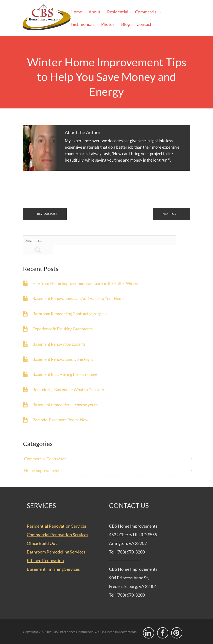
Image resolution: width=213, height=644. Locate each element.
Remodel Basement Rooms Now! (61, 420)
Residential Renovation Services (57, 526)
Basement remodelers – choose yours (65, 405)
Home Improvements (43, 471)
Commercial (146, 12)
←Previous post (45, 214)
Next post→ (172, 214)
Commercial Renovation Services (57, 535)
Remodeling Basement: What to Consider (68, 390)
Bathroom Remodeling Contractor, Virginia (70, 314)
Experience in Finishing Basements (63, 329)
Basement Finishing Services (53, 569)
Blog (126, 24)
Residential (118, 12)
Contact (144, 24)
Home (76, 12)
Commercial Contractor (45, 459)
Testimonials (82, 24)
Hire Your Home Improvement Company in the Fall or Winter (85, 283)
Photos (108, 24)
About (95, 12)
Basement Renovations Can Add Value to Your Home (79, 298)
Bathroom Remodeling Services (56, 552)
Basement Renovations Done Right (63, 359)
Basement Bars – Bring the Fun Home (65, 374)
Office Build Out (42, 543)
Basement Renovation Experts (59, 344)
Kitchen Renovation (45, 560)
